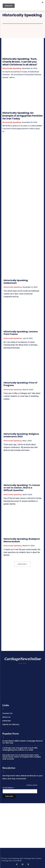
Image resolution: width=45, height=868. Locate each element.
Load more (23, 564)
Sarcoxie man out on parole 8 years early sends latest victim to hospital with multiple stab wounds (22, 757)
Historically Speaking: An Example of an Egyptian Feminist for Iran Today (22, 116)
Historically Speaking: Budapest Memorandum (22, 540)
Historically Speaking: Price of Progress (20, 384)
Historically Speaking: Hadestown (16, 282)
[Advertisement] (22, 826)
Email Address (9, 788)
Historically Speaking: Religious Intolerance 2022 (21, 435)
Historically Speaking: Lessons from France (21, 333)
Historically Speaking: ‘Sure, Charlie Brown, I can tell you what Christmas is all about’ (20, 62)
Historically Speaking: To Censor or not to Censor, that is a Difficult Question (22, 488)
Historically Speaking (12, 68)
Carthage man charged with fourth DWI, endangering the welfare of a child (20, 749)
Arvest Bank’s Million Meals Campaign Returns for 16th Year (22, 742)
